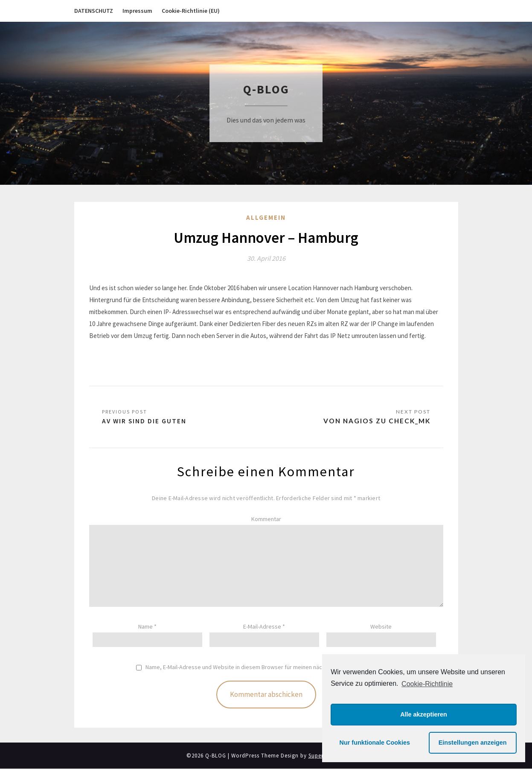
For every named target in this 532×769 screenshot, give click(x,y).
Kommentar (266, 519)
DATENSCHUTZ (94, 11)
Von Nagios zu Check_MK (375, 421)
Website (381, 627)
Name (147, 627)
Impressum (137, 11)
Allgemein (266, 217)
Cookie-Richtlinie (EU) (191, 11)
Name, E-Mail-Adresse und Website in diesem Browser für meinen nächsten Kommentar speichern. (271, 668)
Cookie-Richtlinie (427, 684)
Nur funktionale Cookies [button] (375, 743)
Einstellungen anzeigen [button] (473, 743)
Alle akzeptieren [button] (424, 714)
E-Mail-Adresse (264, 627)
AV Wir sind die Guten (145, 421)
